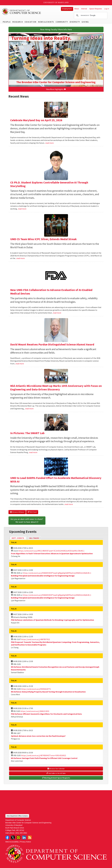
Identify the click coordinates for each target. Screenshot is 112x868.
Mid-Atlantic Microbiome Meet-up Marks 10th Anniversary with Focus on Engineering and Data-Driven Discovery (56, 388)
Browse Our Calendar (56, 769)
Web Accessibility (12, 842)
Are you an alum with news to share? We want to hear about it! (27, 520)
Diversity (75, 22)
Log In (107, 9)
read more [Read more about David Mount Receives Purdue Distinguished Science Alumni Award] (20, 364)
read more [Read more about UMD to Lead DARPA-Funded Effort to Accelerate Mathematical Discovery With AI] (69, 504)
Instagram (18, 837)
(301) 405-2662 (21, 833)
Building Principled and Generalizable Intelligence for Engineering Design (43, 576)
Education (30, 22)
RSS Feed (32, 512)
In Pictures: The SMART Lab (27, 433)
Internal (84, 9)
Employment (67, 9)
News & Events (46, 22)
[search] (90, 16)
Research (18, 22)
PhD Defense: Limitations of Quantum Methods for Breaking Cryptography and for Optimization (52, 620)
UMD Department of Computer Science (21, 12)
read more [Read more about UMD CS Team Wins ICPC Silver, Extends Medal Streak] (21, 258)
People (7, 22)
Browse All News (17, 512)
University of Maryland (56, 3)
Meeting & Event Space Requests (56, 778)
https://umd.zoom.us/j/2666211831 (35, 711)
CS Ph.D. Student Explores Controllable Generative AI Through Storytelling (49, 184)
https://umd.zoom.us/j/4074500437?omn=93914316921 (44, 755)
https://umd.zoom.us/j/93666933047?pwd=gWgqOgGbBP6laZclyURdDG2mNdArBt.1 (57, 573)
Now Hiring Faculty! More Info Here (56, 29)
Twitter (13, 837)
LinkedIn (24, 837)
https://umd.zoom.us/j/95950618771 (36, 689)
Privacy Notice (26, 842)
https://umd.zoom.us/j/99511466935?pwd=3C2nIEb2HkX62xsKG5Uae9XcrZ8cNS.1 (51, 551)
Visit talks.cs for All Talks (56, 773)
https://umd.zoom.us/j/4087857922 (35, 639)
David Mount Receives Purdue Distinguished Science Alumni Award (52, 344)
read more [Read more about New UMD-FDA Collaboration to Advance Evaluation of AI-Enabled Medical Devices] (57, 313)
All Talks (34, 538)
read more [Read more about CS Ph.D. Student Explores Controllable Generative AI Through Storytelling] (22, 209)
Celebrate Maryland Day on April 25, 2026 (36, 120)
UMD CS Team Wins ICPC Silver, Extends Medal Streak (43, 239)
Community (62, 22)
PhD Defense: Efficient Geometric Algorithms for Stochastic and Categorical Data (46, 714)
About (77, 9)
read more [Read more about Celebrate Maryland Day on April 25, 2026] (49, 143)
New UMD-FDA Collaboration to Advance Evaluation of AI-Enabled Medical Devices (51, 292)
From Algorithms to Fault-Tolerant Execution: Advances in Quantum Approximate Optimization (52, 553)
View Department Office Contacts (17, 816)
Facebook (7, 837)
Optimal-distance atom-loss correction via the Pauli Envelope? (38, 736)
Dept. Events (19, 538)
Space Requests (96, 9)
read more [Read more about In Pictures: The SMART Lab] (33, 452)
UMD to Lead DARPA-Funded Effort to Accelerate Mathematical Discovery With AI (56, 480)
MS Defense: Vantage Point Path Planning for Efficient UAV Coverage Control (44, 758)
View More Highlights (56, 89)
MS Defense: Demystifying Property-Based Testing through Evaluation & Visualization (48, 692)
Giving (85, 22)
